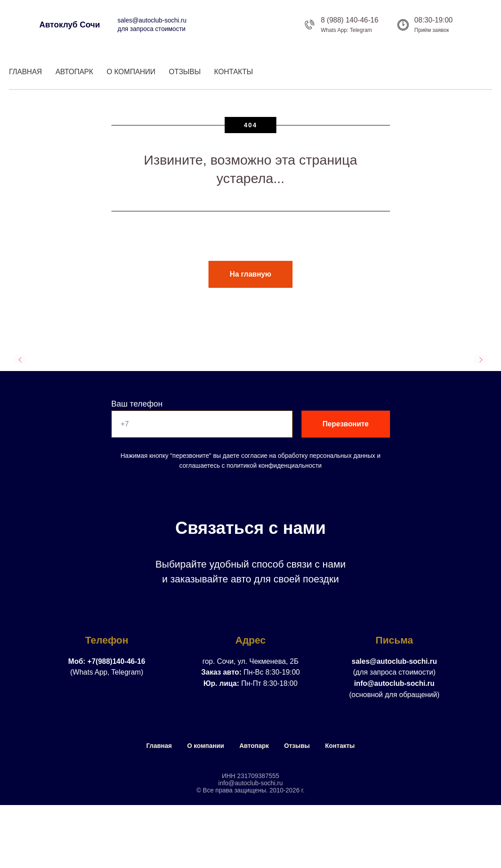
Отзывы (185, 72)
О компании (131, 72)
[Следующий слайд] (481, 360)
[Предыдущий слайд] (20, 360)
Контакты (234, 72)
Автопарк (74, 72)
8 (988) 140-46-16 (350, 20)
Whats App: (335, 30)
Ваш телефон (137, 404)
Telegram (361, 30)
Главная (25, 72)
